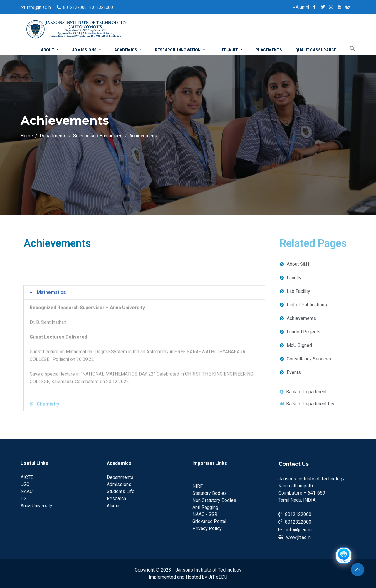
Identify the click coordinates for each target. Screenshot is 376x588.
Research (116, 498)
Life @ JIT (231, 50)
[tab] (144, 386)
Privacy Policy (207, 528)
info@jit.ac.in (39, 7)
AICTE (27, 477)
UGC (25, 484)
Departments (120, 477)
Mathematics (51, 386)
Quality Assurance (316, 50)
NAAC (27, 491)
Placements (269, 50)
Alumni (301, 7)
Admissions (87, 50)
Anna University (36, 506)
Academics (129, 50)
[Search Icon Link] (348, 49)
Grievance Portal (209, 521)
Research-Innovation (181, 50)
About (50, 50)
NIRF (198, 486)
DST (25, 498)
